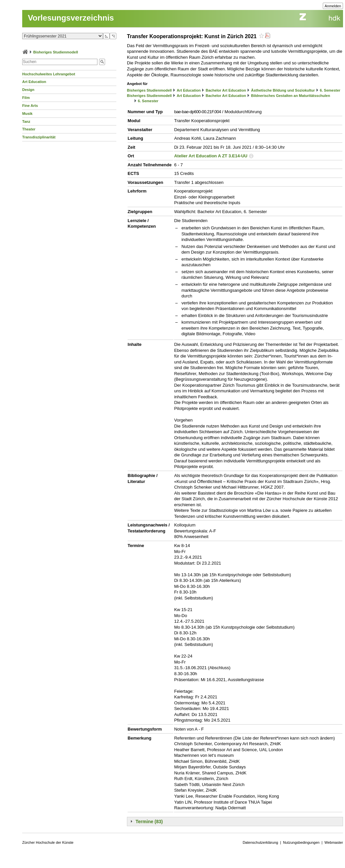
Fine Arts (30, 106)
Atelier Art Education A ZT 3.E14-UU (211, 156)
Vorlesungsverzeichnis (71, 18)
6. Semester (330, 90)
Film (26, 98)
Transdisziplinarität (39, 137)
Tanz (26, 121)
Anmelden (333, 6)
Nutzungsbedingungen (301, 842)
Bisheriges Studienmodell (56, 52)
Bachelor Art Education (226, 90)
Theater (29, 129)
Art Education (34, 82)
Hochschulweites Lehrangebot (49, 74)
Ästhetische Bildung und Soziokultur (283, 90)
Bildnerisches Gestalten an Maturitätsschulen (290, 96)
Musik (27, 114)
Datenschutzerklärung (260, 842)
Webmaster (334, 842)
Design (28, 90)
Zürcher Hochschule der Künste (48, 842)
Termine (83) (149, 822)
